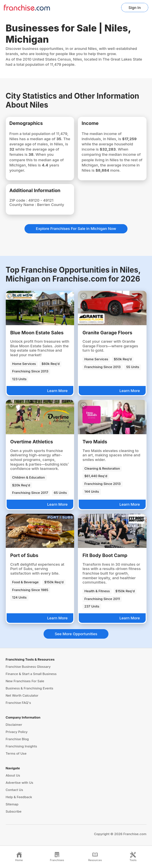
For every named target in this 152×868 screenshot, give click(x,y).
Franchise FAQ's (18, 703)
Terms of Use (16, 753)
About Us (13, 775)
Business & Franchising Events (30, 688)
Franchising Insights (21, 746)
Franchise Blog (17, 739)
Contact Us (14, 790)
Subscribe (14, 811)
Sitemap (12, 804)
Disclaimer (14, 725)
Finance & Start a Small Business (31, 674)
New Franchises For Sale (25, 681)
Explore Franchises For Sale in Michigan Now (76, 228)
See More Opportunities (76, 634)
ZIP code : (19, 200)
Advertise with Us (20, 783)
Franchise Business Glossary (28, 667)
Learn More (57, 391)
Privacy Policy (17, 732)
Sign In (135, 8)
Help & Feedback (19, 797)
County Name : (23, 205)
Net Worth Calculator (22, 695)
